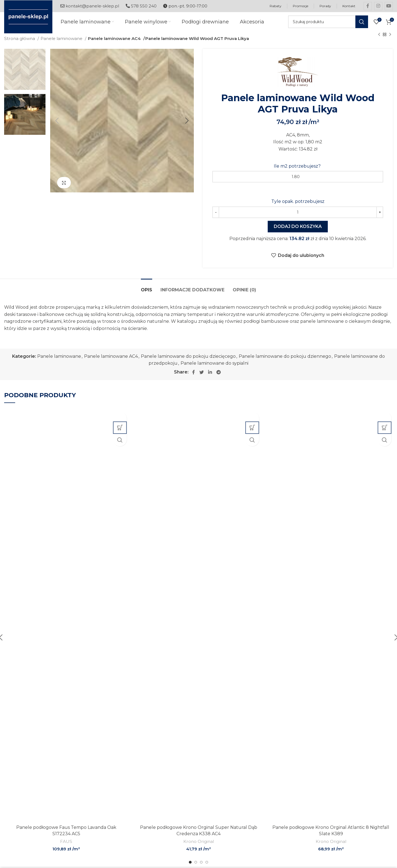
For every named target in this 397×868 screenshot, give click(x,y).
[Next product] (390, 40)
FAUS (66, 847)
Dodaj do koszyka (298, 232)
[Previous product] (379, 40)
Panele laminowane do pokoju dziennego (285, 362)
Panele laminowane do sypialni (214, 369)
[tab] (147, 293)
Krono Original (199, 847)
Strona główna (20, 44)
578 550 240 (141, 6)
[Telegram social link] (219, 378)
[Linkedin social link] (210, 378)
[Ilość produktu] (298, 218)
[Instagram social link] (378, 6)
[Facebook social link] (368, 6)
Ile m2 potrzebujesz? (298, 172)
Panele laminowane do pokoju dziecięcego (188, 362)
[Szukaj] (328, 25)
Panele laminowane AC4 (114, 44)
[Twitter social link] (202, 378)
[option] (25, 75)
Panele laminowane (62, 44)
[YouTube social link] (389, 6)
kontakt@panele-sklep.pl (90, 6)
